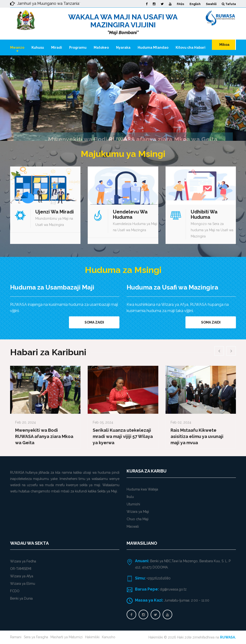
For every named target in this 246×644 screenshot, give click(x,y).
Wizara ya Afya (22, 576)
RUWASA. (228, 637)
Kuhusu (38, 47)
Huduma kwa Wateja (142, 489)
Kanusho (109, 637)
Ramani (16, 637)
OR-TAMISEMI (21, 569)
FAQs (181, 4)
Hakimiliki (92, 637)
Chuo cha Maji (138, 519)
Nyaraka (123, 47)
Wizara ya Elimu (23, 584)
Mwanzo (17, 47)
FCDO (15, 591)
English (195, 4)
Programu (78, 47)
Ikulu (130, 497)
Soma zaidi (94, 322)
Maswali (133, 526)
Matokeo (101, 47)
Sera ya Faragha (36, 637)
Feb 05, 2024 (103, 422)
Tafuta (229, 4)
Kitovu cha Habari (191, 47)
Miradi (57, 47)
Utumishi (133, 504)
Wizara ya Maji (138, 512)
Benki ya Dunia (21, 598)
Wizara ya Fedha (23, 561)
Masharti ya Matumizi (67, 637)
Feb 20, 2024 (25, 422)
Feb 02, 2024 (181, 422)
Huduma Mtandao (153, 47)
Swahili (211, 4)
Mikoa (224, 45)
